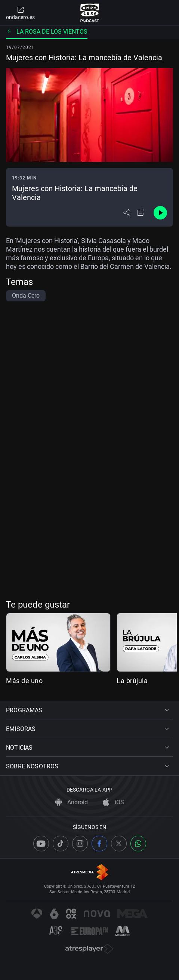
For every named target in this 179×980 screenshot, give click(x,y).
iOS (113, 802)
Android (72, 802)
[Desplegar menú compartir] (126, 213)
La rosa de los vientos (47, 32)
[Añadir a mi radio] (141, 213)
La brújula (132, 681)
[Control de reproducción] (160, 213)
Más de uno (24, 681)
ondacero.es (20, 13)
